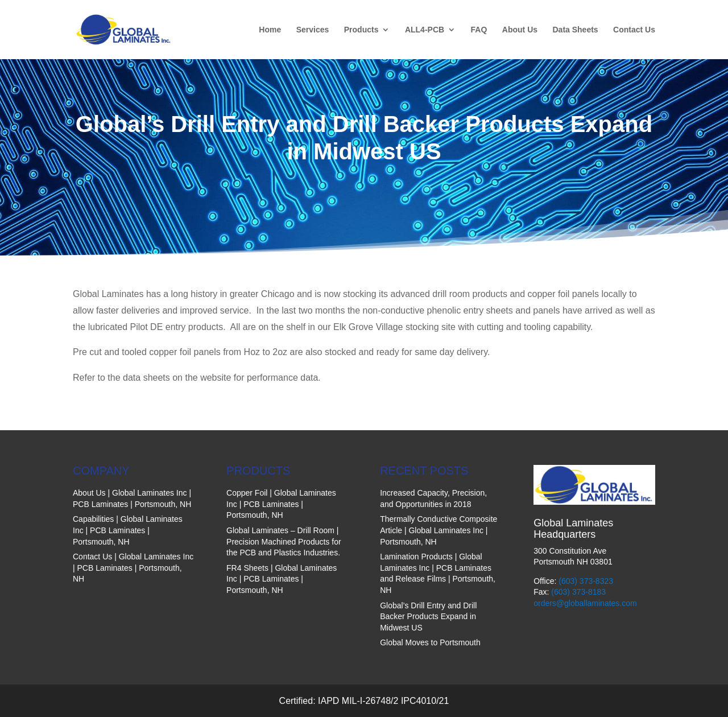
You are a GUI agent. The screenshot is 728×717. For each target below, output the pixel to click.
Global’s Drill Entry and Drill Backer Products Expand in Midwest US (428, 617)
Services (313, 30)
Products (361, 30)
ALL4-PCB (425, 30)
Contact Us (634, 30)
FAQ (479, 30)
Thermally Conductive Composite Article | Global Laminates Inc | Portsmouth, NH (439, 530)
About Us (520, 30)
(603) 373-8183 (578, 592)
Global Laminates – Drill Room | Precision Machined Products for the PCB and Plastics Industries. (284, 541)
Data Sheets (575, 30)
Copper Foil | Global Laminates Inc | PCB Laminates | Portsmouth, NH (281, 504)
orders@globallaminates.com (585, 603)
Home (270, 30)
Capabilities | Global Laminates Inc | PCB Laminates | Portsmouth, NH (128, 530)
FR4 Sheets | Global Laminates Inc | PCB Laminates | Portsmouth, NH (282, 579)
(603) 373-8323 (586, 581)
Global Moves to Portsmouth (430, 642)
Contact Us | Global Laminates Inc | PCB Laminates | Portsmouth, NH (133, 568)
